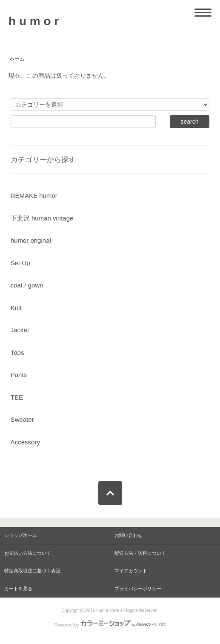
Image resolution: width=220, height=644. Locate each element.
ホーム (17, 59)
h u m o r (34, 21)
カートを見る (18, 589)
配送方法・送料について (140, 553)
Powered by (110, 625)
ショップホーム (21, 535)
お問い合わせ (129, 535)
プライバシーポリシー (138, 589)
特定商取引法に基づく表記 (32, 571)
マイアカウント (131, 571)
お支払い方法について (28, 553)
